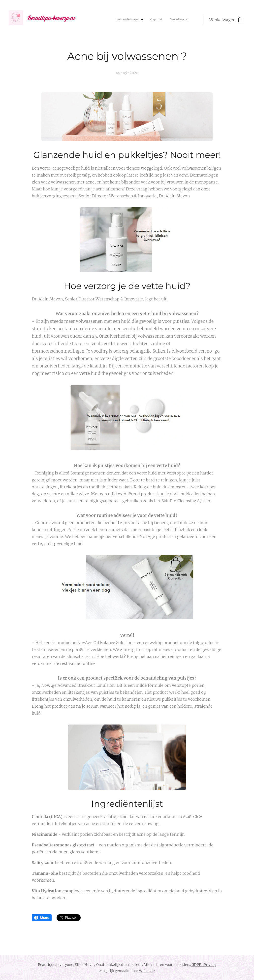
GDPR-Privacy (204, 965)
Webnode (147, 971)
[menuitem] (168, 20)
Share (42, 918)
